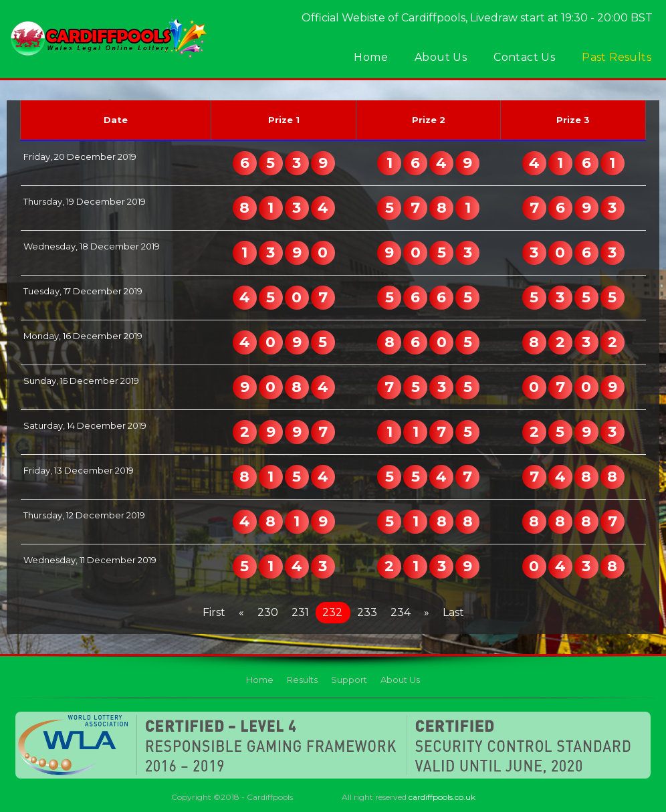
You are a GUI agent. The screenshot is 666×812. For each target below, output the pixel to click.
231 (300, 612)
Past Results (617, 57)
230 (268, 612)
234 (401, 612)
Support (349, 680)
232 (332, 612)
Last (453, 612)
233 (367, 612)
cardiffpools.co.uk (442, 797)
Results (302, 680)
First (214, 612)
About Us (441, 57)
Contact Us (524, 57)
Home (371, 57)
